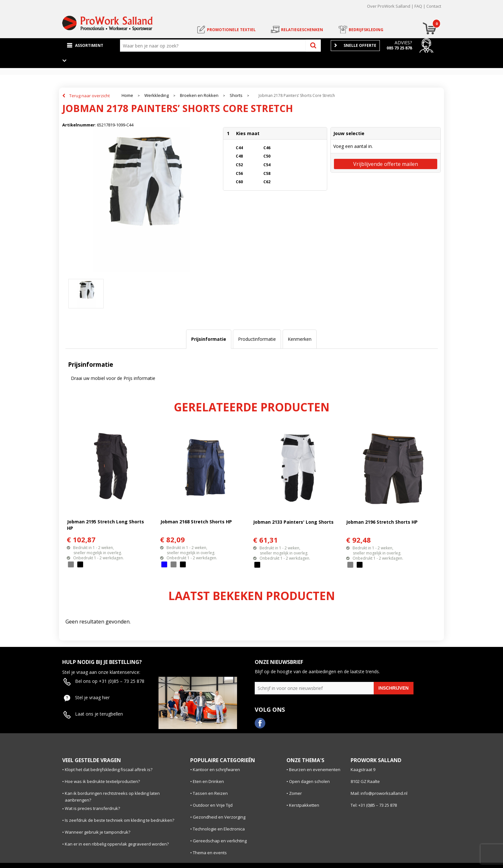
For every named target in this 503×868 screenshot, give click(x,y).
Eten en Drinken (208, 781)
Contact (434, 6)
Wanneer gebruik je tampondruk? (98, 832)
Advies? (403, 43)
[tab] (209, 339)
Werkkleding (157, 95)
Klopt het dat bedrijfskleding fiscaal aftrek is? (109, 769)
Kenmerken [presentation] (300, 339)
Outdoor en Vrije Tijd (213, 805)
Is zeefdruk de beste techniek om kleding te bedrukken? (119, 820)
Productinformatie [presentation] (257, 339)
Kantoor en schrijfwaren (216, 769)
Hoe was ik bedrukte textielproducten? (102, 781)
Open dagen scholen (309, 781)
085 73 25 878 (399, 48)
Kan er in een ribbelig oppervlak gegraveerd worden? (117, 844)
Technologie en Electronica (219, 829)
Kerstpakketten (304, 805)
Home (127, 95)
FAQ (418, 6)
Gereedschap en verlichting (220, 841)
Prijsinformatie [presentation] (209, 339)
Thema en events (210, 853)
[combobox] (214, 46)
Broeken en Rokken (199, 95)
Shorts (236, 95)
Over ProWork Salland (389, 6)
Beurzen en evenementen (315, 769)
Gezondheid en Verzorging (219, 817)
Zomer (295, 793)
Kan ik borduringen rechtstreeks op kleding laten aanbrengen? (112, 797)
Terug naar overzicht (90, 96)
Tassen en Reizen (210, 793)
